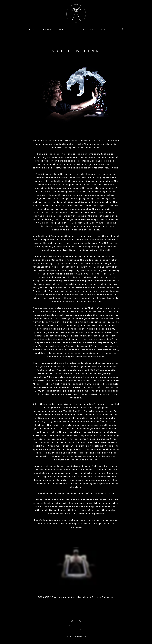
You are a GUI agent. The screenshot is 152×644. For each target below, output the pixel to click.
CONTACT (75, 626)
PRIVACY (85, 626)
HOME (66, 626)
